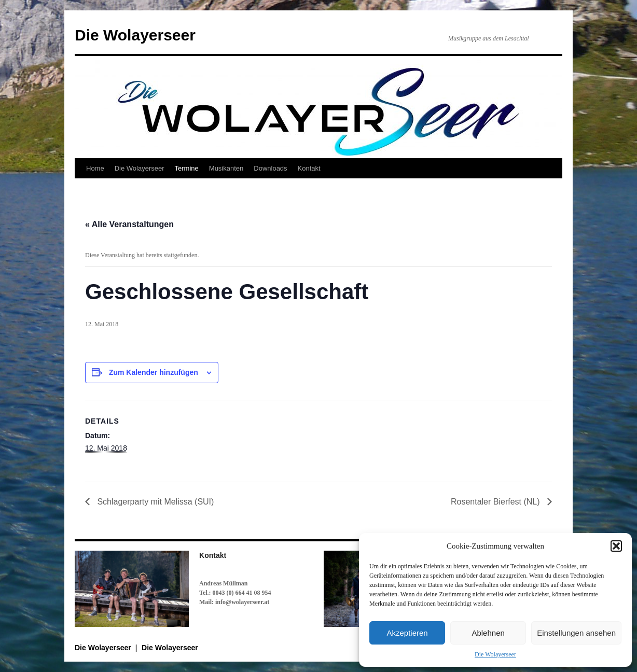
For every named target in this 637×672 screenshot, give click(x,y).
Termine (187, 168)
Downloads (270, 168)
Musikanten (226, 168)
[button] (616, 546)
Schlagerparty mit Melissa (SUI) (154, 502)
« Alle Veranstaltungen (129, 224)
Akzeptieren (407, 633)
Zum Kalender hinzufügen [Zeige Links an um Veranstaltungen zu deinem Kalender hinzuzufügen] (154, 372)
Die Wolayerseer (495, 654)
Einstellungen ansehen (576, 633)
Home (95, 168)
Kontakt (309, 168)
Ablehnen (488, 633)
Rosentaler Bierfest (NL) (496, 502)
